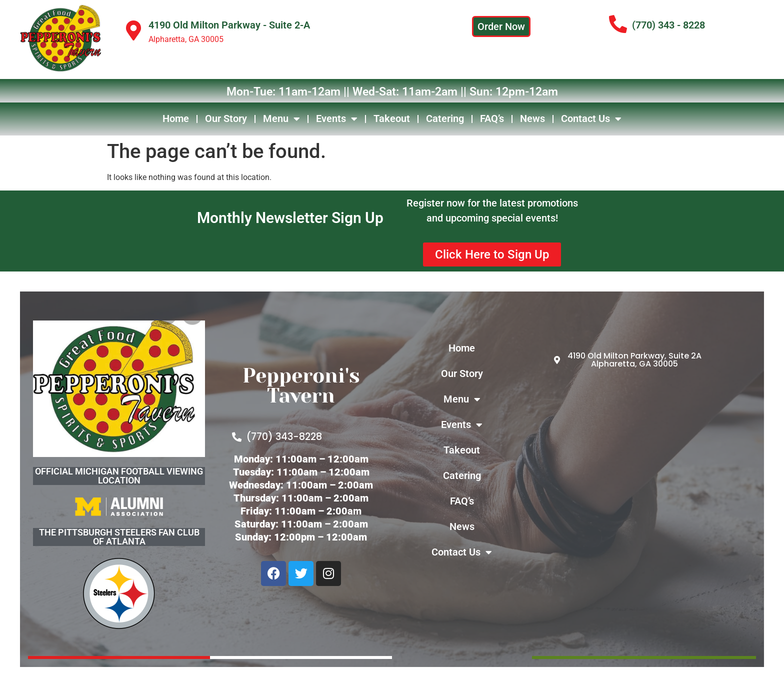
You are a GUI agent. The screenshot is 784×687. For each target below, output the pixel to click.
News (532, 118)
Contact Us (591, 119)
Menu (281, 119)
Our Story (226, 118)
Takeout (392, 118)
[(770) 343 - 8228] (618, 24)
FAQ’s (492, 118)
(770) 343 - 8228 (668, 25)
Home (176, 118)
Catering (445, 118)
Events (337, 119)
